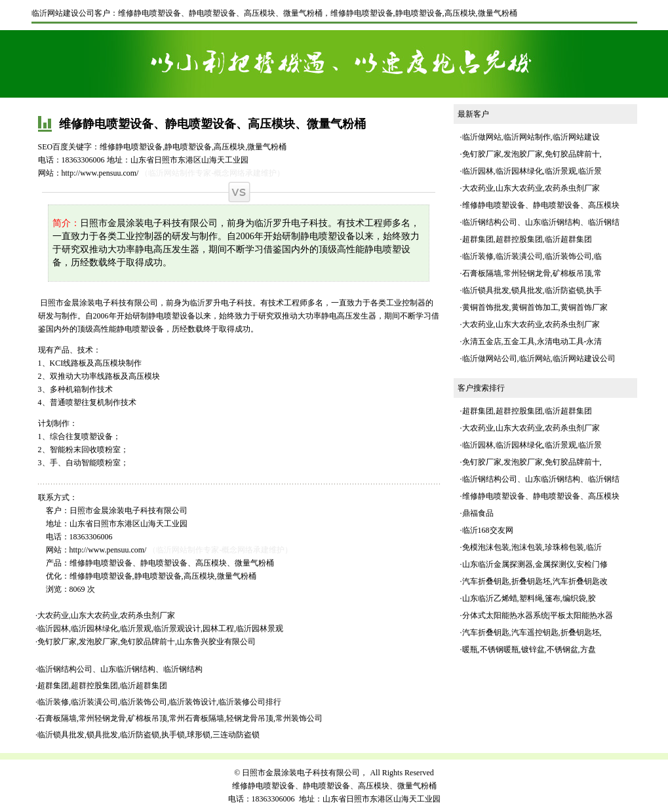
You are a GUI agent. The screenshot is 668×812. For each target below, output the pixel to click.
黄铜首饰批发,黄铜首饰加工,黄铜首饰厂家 (535, 307)
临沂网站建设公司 (63, 13)
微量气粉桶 (498, 13)
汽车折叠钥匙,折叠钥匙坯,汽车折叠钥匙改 (535, 581)
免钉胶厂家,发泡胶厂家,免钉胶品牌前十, (532, 154)
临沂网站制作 (527, 137)
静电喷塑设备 (419, 13)
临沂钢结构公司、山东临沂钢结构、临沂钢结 (541, 222)
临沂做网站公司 (490, 358)
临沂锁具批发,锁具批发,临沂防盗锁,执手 (532, 290)
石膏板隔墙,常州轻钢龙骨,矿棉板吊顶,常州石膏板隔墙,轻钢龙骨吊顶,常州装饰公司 (180, 718)
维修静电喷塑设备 (362, 13)
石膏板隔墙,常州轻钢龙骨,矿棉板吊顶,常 (532, 273)
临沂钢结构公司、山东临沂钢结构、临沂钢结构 (120, 669)
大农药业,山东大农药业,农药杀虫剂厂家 (106, 615)
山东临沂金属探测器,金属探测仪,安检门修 (535, 564)
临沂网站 (535, 358)
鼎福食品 (478, 513)
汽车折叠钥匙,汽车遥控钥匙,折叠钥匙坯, (532, 632)
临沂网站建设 (576, 137)
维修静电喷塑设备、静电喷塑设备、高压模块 (541, 205)
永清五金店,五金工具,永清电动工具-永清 (532, 341)
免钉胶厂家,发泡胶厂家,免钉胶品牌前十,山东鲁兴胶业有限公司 (147, 642)
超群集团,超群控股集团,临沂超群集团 (102, 686)
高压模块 (460, 13)
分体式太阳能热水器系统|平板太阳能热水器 (538, 615)
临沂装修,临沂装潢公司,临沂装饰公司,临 (532, 256)
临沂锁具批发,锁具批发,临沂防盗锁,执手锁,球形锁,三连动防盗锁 (148, 735)
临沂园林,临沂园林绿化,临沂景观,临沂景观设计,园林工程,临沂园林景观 (160, 628)
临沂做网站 (482, 137)
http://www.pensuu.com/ (100, 173)
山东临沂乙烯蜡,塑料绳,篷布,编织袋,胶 (529, 598)
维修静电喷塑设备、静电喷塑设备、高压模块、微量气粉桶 (220, 13)
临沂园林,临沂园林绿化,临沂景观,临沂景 (532, 171)
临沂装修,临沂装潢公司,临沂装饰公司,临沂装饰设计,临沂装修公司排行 (159, 702)
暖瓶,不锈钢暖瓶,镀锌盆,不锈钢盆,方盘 (529, 649)
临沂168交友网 (488, 530)
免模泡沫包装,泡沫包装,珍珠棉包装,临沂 (532, 547)
